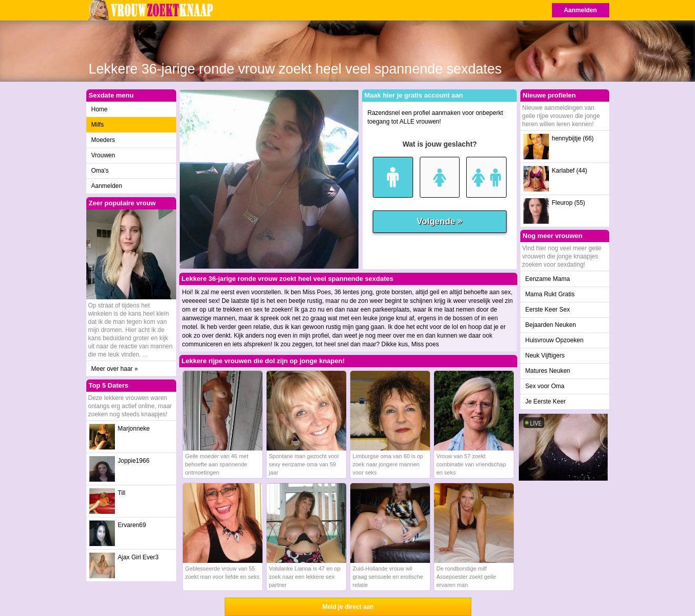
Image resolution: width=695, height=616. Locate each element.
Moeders (103, 140)
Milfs (98, 125)
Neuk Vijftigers (545, 356)
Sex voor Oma (545, 386)
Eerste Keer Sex (548, 310)
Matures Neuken (548, 371)
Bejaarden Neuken (551, 325)
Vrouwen (103, 155)
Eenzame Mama (548, 279)
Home (100, 109)
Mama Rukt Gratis (550, 294)
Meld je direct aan (348, 607)
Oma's (100, 171)
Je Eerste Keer (546, 401)
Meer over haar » (115, 369)
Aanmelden (580, 10)
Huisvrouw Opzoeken (555, 340)
